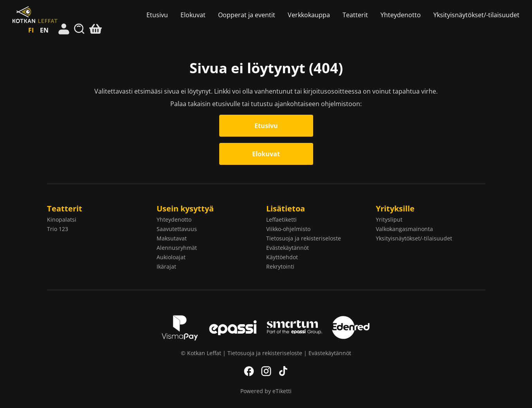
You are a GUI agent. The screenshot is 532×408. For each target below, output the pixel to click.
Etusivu (157, 15)
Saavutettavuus (177, 229)
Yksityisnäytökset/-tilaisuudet (476, 15)
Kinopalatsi (62, 219)
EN (44, 30)
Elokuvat (193, 15)
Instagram (266, 371)
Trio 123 (58, 229)
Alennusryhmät (177, 248)
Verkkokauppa (309, 15)
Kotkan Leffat (50, 15)
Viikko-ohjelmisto (288, 229)
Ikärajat (166, 266)
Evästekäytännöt (288, 248)
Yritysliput (389, 219)
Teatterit (355, 15)
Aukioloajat (171, 257)
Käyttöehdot (282, 257)
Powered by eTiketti (266, 391)
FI (31, 30)
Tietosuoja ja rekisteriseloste (304, 238)
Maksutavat (172, 238)
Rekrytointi (280, 266)
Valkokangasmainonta (404, 229)
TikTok (283, 371)
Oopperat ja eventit (247, 15)
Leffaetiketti (281, 219)
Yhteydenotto (401, 15)
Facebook (249, 371)
